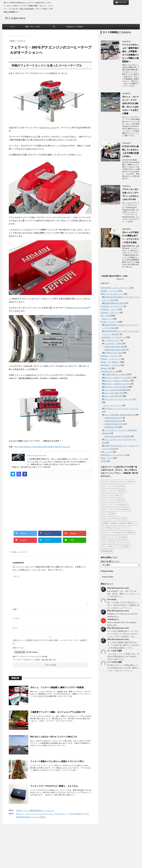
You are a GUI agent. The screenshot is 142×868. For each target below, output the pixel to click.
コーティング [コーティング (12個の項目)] (113, 537)
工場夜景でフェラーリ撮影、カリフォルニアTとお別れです (58, 712)
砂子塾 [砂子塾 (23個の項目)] (124, 537)
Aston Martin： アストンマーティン (115, 288)
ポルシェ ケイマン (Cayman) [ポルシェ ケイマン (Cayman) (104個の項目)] (113, 486)
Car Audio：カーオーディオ (112, 306)
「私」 (54, 27)
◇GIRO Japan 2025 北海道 (115, 350)
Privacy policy (108, 577)
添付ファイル (18, 648)
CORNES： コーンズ (109, 309)
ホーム (13, 27)
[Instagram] (19, 474)
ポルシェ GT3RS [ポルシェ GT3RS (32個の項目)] (108, 514)
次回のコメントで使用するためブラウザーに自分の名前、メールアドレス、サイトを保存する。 (50, 642)
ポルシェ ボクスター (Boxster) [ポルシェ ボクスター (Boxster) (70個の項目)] (113, 491)
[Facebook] (25, 474)
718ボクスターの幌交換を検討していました (35, 811)
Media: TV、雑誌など (110, 362)
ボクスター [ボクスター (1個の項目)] (106, 482)
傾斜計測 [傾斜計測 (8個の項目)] (131, 533)
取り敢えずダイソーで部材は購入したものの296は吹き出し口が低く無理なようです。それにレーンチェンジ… (123, 668)
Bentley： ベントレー (110, 291)
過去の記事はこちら (110, 561)
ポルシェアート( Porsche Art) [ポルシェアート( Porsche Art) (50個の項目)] (113, 533)
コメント (16, 576)
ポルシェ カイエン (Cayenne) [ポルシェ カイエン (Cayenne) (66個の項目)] (113, 500)
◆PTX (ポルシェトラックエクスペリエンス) (120, 409)
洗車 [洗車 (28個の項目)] (104, 537)
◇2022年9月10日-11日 (113, 418)
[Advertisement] (50, 506)
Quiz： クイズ (107, 452)
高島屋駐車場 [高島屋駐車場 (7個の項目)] (107, 551)
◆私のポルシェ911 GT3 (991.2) (115, 387)
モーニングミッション (112, 405)
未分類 (104, 461)
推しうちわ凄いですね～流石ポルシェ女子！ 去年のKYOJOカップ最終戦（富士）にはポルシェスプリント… (123, 605)
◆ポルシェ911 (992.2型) (112, 396)
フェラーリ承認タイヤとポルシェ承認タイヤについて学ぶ (57, 761)
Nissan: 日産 (106, 368)
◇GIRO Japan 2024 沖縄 (114, 347)
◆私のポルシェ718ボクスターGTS (116, 384)
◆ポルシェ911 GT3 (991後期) (114, 390)
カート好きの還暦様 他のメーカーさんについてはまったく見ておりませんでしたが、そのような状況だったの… (123, 634)
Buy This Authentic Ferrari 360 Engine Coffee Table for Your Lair (42, 447)
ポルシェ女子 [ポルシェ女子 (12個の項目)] (107, 542)
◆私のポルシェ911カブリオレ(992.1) (117, 378)
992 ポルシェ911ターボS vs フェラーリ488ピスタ (54, 737)
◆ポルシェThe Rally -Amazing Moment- (118, 415)
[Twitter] (13, 474)
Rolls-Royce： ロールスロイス (113, 455)
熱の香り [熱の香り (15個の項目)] (127, 547)
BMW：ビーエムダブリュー (112, 294)
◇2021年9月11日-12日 (113, 421)
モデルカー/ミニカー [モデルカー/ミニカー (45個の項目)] (121, 528)
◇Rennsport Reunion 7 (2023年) (117, 436)
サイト (15, 628)
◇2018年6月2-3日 (111, 427)
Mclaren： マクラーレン (111, 359)
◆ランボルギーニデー (111, 340)
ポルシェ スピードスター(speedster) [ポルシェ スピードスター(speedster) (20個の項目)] (116, 509)
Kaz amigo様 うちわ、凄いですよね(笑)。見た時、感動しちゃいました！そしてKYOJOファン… (123, 594)
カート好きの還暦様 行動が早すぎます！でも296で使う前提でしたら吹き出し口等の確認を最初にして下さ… (123, 645)
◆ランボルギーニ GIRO (112, 343)
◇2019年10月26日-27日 (113, 424)
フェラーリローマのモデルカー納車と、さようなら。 (55, 786)
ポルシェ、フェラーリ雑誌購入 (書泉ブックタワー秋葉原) (57, 687)
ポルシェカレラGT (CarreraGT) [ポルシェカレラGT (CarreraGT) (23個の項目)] (114, 519)
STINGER (100, 859)
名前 (15, 609)
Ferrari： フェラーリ (19, 552)
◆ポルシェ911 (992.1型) (112, 393)
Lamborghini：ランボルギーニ (113, 337)
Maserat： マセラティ (110, 356)
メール (16, 619)
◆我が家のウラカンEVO (112, 353)
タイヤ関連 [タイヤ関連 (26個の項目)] (106, 528)
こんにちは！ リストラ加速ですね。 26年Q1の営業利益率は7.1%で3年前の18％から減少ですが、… (123, 657)
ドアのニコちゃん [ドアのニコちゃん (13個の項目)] (122, 542)
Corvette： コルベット (110, 313)
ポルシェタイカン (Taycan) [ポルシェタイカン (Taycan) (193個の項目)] (124, 482)
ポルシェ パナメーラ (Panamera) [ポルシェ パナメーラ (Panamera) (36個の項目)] (115, 505)
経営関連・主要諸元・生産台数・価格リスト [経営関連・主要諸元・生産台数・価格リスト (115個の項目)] (119, 523)
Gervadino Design (79, 308)
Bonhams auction (49, 128)
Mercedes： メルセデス (110, 365)
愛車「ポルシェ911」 (33, 27)
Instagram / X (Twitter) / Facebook (75, 27)
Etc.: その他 (106, 316)
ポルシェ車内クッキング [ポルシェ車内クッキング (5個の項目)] (111, 547)
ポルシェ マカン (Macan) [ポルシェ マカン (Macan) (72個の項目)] (112, 496)
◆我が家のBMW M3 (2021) (113, 303)
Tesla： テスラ (107, 458)
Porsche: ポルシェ (108, 371)
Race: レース (107, 319)
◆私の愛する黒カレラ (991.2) (114, 374)
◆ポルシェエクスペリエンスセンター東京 (119, 399)
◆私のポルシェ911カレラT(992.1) (116, 381)
